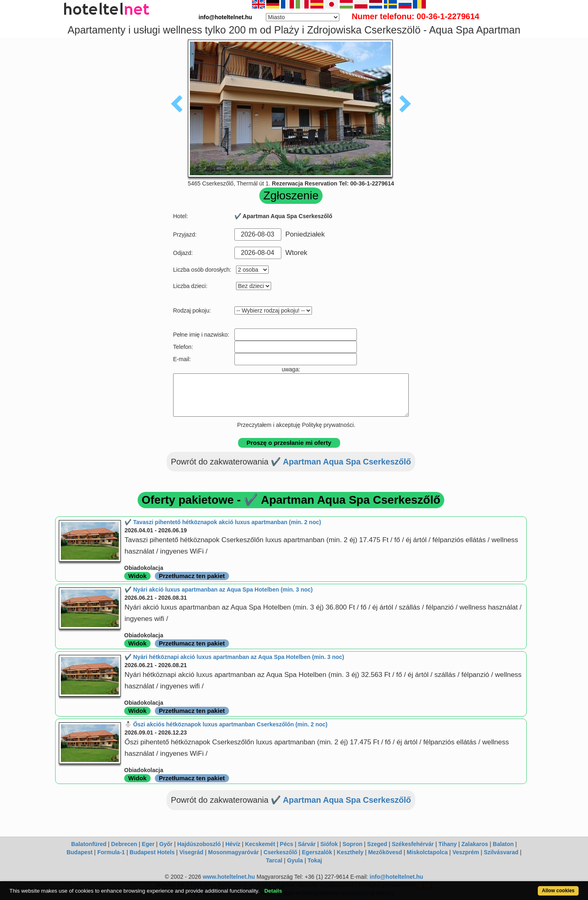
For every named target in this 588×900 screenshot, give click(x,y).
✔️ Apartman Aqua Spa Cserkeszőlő (341, 462)
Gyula (295, 860)
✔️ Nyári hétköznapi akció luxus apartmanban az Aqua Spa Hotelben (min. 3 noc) (234, 657)
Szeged (377, 844)
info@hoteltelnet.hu (396, 877)
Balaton (503, 844)
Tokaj (315, 860)
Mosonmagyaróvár (233, 852)
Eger (148, 844)
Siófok (329, 844)
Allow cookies (558, 891)
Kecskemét (260, 844)
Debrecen (124, 844)
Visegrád (191, 852)
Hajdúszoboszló (199, 844)
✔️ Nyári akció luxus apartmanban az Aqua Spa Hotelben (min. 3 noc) (219, 590)
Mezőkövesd (385, 852)
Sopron (353, 844)
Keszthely (350, 852)
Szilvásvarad (501, 852)
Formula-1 (111, 852)
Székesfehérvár (413, 844)
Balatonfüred (89, 844)
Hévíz (233, 844)
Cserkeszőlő (280, 852)
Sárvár (307, 844)
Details (273, 891)
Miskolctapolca (427, 852)
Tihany (448, 844)
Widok (137, 576)
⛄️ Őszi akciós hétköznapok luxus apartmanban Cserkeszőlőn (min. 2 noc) (226, 724)
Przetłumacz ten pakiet (192, 576)
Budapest (80, 852)
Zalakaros (475, 844)
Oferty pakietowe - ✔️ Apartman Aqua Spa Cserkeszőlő (291, 500)
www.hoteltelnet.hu (229, 877)
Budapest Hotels (152, 852)
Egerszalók (317, 852)
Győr (166, 844)
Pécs (286, 844)
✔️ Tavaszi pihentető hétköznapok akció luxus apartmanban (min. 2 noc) (223, 522)
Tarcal (274, 860)
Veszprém (466, 852)
